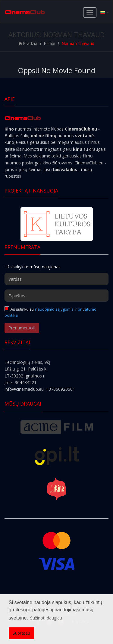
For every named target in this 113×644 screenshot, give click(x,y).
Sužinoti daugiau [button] (46, 618)
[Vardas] (56, 279)
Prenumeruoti (22, 328)
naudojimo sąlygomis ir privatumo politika (50, 312)
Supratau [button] (21, 633)
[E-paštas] (56, 296)
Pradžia (28, 43)
